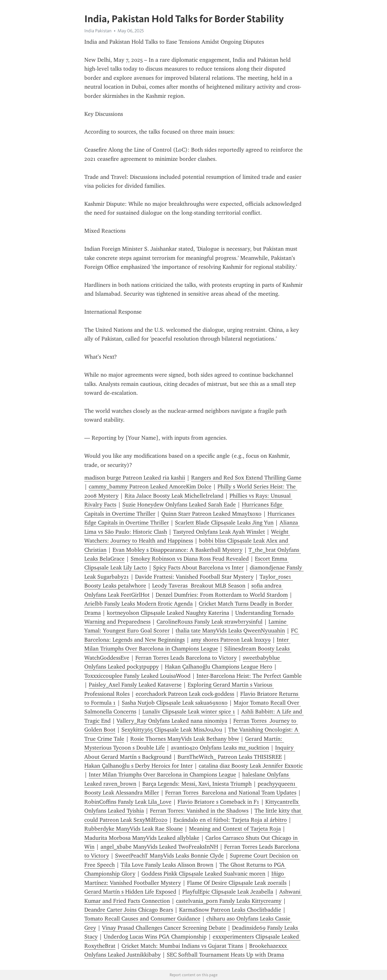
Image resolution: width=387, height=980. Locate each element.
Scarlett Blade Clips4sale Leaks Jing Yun (224, 523)
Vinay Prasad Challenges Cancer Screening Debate (164, 928)
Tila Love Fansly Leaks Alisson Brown (167, 865)
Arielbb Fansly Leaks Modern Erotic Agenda (139, 604)
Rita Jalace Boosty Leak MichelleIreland (174, 496)
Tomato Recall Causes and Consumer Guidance (142, 919)
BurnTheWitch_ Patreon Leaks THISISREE (230, 757)
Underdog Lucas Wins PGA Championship (155, 937)
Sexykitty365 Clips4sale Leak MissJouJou (172, 730)
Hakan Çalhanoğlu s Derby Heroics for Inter (139, 766)
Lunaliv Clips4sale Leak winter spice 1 (189, 712)
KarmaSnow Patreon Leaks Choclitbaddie (230, 910)
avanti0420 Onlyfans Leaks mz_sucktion (220, 748)
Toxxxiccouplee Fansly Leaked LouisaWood (137, 676)
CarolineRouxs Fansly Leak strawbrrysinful (210, 622)
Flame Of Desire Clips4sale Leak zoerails (237, 883)
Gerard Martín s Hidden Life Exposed (130, 892)
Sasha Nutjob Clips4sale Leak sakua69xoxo (175, 703)
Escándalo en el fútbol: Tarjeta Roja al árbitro (230, 820)
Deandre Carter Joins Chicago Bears (129, 910)
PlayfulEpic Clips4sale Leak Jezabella (228, 892)
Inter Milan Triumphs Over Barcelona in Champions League (162, 775)
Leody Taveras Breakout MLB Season (199, 586)
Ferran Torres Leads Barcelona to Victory (186, 658)
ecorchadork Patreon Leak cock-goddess (185, 694)
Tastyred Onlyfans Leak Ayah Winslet (219, 532)
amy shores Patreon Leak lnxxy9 (231, 640)
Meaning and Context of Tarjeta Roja (235, 829)
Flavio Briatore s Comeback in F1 (218, 802)
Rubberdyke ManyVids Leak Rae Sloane (134, 829)
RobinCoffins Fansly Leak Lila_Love (128, 802)
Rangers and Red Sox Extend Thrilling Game (246, 478)
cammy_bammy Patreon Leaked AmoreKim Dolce (150, 487)
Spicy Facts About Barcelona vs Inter (198, 568)
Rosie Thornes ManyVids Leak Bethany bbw (185, 739)
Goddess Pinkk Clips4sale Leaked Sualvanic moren (203, 874)
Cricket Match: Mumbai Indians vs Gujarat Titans (182, 946)
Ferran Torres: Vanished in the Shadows (199, 811)
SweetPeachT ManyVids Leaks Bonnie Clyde (169, 856)
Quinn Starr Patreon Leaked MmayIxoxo (211, 514)
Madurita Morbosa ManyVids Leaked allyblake (142, 838)
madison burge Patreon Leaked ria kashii (135, 478)
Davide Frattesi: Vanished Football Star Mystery (194, 577)
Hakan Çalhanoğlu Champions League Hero (219, 667)
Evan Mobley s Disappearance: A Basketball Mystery (177, 550)
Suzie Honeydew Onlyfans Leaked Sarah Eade (179, 505)
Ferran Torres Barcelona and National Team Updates (231, 793)
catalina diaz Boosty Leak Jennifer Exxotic (251, 766)
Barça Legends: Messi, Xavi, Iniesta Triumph (197, 784)
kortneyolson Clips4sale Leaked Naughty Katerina (168, 613)
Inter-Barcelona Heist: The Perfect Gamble (249, 676)
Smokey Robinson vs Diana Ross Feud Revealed (190, 559)
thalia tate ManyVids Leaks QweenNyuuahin (230, 631)
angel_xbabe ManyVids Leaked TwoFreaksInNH (159, 847)
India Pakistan (98, 31)
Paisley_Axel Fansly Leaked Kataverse (135, 685)
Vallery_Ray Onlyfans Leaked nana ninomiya (172, 721)
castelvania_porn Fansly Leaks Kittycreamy (229, 901)
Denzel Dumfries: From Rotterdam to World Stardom (222, 595)
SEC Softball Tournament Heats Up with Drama (225, 955)
